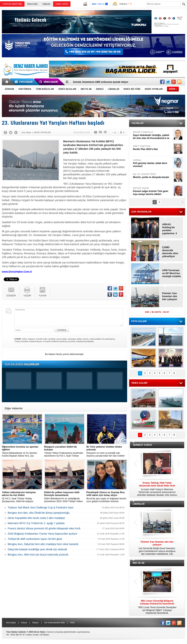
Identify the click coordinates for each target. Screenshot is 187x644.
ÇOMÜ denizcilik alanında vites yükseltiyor (170, 252)
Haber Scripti (33, 635)
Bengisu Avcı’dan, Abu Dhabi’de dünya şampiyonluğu (39, 513)
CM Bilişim (44, 635)
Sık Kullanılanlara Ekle (55, 623)
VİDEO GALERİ (139, 383)
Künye (24, 623)
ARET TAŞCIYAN (153, 148)
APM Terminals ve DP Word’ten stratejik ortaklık (171, 273)
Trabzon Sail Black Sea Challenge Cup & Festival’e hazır (41, 508)
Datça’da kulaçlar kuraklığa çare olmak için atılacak (37, 549)
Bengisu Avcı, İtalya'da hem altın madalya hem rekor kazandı (43, 544)
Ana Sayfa (11, 623)
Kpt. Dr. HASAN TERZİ (153, 176)
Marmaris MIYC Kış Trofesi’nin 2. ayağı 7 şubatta (36, 523)
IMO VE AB (139, 563)
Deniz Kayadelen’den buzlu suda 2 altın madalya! (36, 518)
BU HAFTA (156, 312)
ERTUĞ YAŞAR (153, 191)
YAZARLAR (137, 123)
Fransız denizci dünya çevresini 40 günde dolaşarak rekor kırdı (44, 528)
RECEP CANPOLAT (153, 135)
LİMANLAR (139, 504)
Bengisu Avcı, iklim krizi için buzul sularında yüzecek (38, 555)
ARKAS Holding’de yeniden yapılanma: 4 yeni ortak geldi (171, 229)
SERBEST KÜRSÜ (142, 445)
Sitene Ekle (32, 4)
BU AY (166, 312)
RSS (72, 623)
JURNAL (153, 163)
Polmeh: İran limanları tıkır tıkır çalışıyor (170, 296)
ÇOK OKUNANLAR (141, 212)
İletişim (36, 623)
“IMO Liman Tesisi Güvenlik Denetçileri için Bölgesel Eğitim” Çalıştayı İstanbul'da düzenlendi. (157, 607)
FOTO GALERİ (139, 321)
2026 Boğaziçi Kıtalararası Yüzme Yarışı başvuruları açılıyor (42, 534)
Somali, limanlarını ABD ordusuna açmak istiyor (101, 82)
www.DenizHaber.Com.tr (17, 272)
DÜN (147, 312)
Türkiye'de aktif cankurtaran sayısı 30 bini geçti (35, 539)
